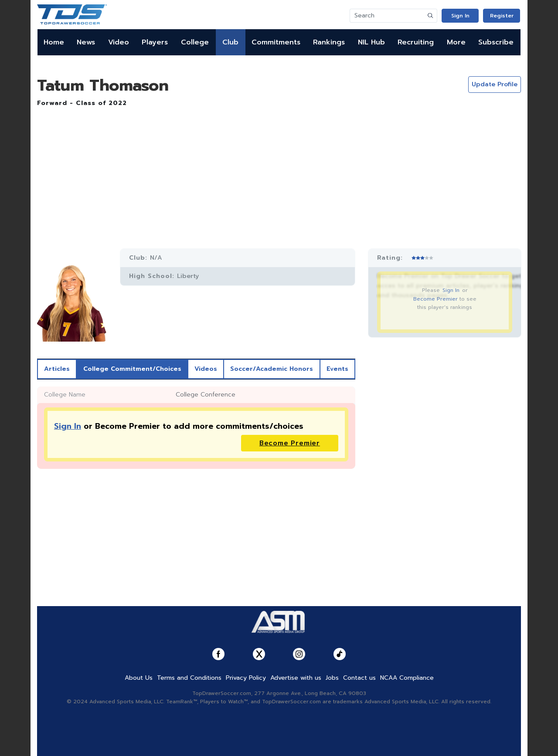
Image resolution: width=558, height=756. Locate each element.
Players (155, 42)
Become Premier (436, 299)
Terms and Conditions (189, 678)
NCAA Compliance (407, 678)
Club (230, 42)
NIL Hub (371, 42)
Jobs (332, 678)
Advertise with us (296, 678)
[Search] (387, 16)
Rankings (329, 42)
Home (54, 42)
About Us (139, 678)
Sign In (460, 16)
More (456, 42)
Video (119, 42)
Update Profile (495, 84)
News (86, 42)
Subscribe (496, 42)
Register (502, 16)
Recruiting (416, 42)
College (195, 42)
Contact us (359, 678)
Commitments (276, 42)
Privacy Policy (246, 678)
